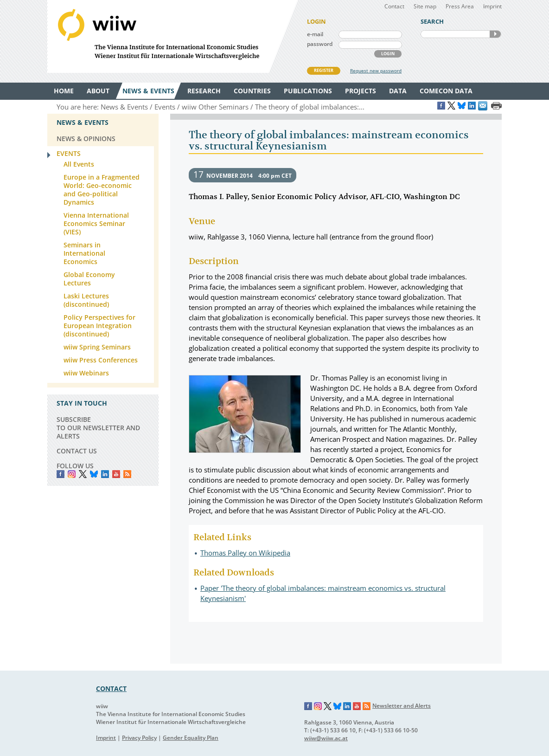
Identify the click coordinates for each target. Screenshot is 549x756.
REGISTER (324, 70)
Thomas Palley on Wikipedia (245, 553)
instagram (72, 474)
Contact (394, 6)
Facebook (61, 474)
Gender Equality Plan (191, 738)
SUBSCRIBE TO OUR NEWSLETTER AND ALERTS (98, 428)
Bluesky (94, 474)
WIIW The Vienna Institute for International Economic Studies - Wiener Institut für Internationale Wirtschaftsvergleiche (172, 36)
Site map (425, 6)
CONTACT (111, 688)
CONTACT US (77, 451)
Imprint (492, 6)
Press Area (460, 6)
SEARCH (495, 34)
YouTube (116, 474)
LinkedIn (105, 474)
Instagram (318, 706)
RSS (127, 474)
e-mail (315, 34)
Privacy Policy (139, 738)
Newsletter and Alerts (402, 706)
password (320, 44)
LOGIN (388, 54)
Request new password (376, 71)
